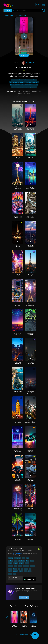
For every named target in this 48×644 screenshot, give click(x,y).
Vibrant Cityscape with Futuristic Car (18, 217)
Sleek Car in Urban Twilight (30, 480)
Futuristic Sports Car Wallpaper (18, 480)
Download (24, 55)
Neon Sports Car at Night (30, 451)
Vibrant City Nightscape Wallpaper (30, 421)
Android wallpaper (18, 553)
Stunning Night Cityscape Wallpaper (30, 187)
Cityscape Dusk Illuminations (18, 363)
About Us (16, 633)
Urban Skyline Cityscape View (30, 158)
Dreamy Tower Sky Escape (18, 334)
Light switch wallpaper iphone (32, 82)
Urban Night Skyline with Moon (30, 363)
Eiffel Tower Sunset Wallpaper (30, 275)
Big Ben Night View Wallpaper (18, 421)
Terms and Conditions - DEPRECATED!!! (29, 633)
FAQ (30, 635)
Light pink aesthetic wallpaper (31, 85)
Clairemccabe (28, 63)
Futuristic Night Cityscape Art (18, 451)
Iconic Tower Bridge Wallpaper (30, 217)
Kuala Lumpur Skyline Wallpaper (18, 129)
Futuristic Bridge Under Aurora (30, 334)
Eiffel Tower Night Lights (18, 246)
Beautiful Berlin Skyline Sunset (30, 246)
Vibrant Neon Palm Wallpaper (18, 538)
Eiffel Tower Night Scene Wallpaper (30, 129)
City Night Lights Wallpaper (18, 158)
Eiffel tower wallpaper (21, 15)
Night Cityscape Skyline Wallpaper (30, 392)
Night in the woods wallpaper (30, 80)
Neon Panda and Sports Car (30, 538)
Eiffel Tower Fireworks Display (30, 304)
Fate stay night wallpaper (17, 80)
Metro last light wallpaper (31, 87)
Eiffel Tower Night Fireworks (18, 187)
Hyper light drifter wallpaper (18, 87)
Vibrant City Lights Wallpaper (18, 275)
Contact (11, 633)
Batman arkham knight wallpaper (17, 82)
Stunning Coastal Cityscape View (18, 392)
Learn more (24, 597)
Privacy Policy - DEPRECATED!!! (20, 635)
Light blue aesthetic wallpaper (17, 85)
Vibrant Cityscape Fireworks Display (18, 509)
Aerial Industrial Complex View (18, 304)
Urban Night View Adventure (30, 509)
